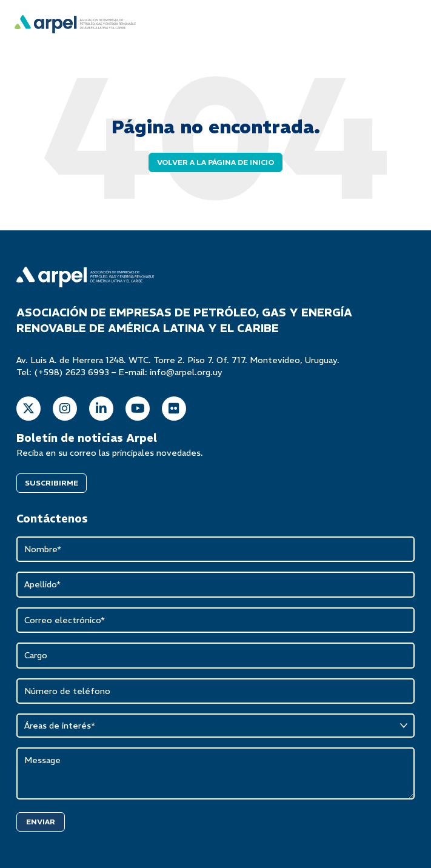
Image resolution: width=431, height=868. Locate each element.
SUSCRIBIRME (52, 483)
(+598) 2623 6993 (72, 372)
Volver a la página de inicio (215, 162)
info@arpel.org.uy (186, 372)
